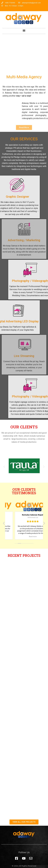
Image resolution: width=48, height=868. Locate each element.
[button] (24, 30)
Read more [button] (24, 536)
